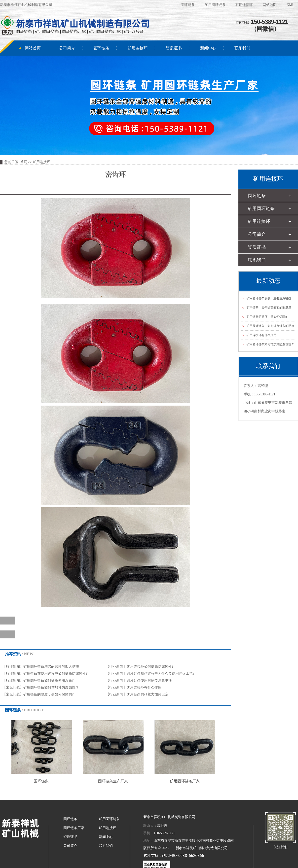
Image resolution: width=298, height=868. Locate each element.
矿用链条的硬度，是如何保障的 (265, 317)
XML (290, 5)
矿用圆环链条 (215, 5)
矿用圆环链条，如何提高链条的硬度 (268, 326)
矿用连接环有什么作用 (144, 687)
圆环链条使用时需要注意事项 (149, 680)
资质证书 (174, 48)
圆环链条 (188, 5)
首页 (24, 162)
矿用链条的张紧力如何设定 (148, 694)
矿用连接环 (244, 5)
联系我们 (242, 48)
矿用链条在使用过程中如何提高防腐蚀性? (55, 674)
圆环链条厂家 (74, 828)
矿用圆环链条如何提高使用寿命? (48, 680)
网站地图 (270, 5)
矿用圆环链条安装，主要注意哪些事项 (269, 298)
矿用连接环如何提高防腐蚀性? (150, 667)
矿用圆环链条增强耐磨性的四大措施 (51, 667)
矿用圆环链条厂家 (185, 781)
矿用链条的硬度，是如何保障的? (48, 694)
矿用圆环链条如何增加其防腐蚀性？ (51, 687)
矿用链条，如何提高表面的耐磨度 (266, 308)
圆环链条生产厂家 (113, 781)
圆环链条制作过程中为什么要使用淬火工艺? (160, 674)
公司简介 (67, 48)
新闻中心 (208, 48)
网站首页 (33, 48)
